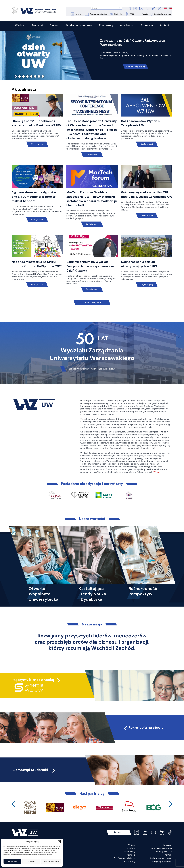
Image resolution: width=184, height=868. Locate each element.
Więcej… (157, 472)
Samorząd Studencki (35, 770)
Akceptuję (12, 861)
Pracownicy (130, 852)
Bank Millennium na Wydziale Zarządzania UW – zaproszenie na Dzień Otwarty (91, 266)
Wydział (131, 845)
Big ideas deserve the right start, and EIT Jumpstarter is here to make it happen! (35, 197)
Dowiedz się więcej (135, 67)
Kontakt (169, 855)
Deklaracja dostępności (161, 858)
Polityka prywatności (162, 862)
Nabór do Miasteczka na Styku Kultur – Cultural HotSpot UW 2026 (34, 266)
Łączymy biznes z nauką (34, 680)
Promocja (131, 855)
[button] (59, 842)
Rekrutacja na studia (144, 728)
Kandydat (168, 845)
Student (131, 849)
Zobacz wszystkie (92, 303)
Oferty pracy (129, 862)
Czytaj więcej (37, 144)
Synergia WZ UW (164, 852)
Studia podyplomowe (162, 849)
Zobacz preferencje (51, 861)
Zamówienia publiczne (124, 858)
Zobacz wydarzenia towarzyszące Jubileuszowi (92, 369)
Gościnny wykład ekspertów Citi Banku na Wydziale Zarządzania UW (145, 197)
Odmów (31, 861)
